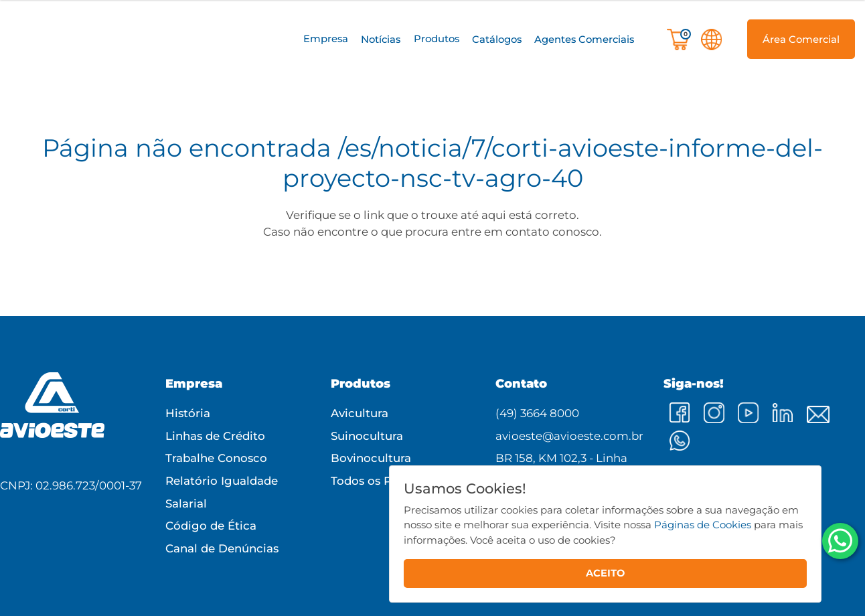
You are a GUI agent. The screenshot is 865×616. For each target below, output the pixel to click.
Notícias (381, 40)
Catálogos (497, 40)
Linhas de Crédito (215, 436)
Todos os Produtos (383, 481)
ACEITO (605, 573)
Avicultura (360, 413)
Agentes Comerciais (584, 40)
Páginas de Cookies (703, 525)
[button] (325, 39)
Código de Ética (211, 526)
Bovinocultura (371, 458)
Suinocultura (367, 436)
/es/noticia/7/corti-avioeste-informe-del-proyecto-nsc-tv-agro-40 (553, 162)
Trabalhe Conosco (216, 458)
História (188, 413)
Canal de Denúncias (222, 548)
